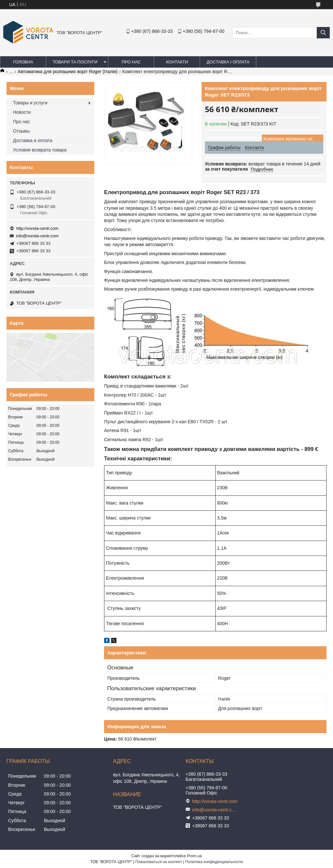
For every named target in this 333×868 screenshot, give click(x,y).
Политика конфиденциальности (214, 862)
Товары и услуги (30, 103)
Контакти (177, 62)
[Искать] (323, 33)
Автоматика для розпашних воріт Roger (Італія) (68, 72)
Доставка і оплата (228, 62)
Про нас (131, 62)
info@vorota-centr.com (37, 236)
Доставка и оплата (33, 140)
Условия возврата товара (40, 150)
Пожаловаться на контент (159, 862)
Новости (22, 112)
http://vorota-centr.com (37, 228)
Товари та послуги (75, 62)
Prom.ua (194, 856)
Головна (23, 62)
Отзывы (21, 131)
